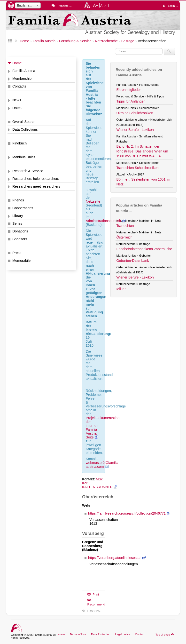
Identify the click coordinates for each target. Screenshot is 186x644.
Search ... (115, 48)
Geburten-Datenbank (132, 261)
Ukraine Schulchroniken (135, 113)
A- (106, 6)
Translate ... (64, 6)
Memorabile (21, 261)
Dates (17, 108)
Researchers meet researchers (36, 186)
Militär (121, 289)
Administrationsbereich (103, 221)
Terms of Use (78, 634)
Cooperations (23, 208)
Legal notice (123, 634)
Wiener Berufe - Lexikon (135, 130)
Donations (20, 231)
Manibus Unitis (24, 157)
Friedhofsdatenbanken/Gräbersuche (144, 249)
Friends (18, 200)
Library (18, 216)
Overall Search (24, 122)
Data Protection (101, 634)
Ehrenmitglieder (128, 90)
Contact (140, 634)
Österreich (124, 237)
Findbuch (19, 143)
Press (17, 253)
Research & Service (28, 171)
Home (17, 63)
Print (93, 594)
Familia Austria (24, 71)
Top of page (165, 634)
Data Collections (25, 129)
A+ (95, 5)
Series (17, 223)
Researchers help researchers (36, 179)
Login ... (171, 6)
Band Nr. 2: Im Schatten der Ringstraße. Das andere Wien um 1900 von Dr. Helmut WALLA (142, 151)
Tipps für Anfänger (130, 101)
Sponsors (20, 239)
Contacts (19, 86)
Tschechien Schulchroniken (137, 168)
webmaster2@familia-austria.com (103, 465)
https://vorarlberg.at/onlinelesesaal (115, 558)
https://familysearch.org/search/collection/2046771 (127, 513)
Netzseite (93, 201)
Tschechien (125, 226)
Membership (22, 79)
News (17, 100)
